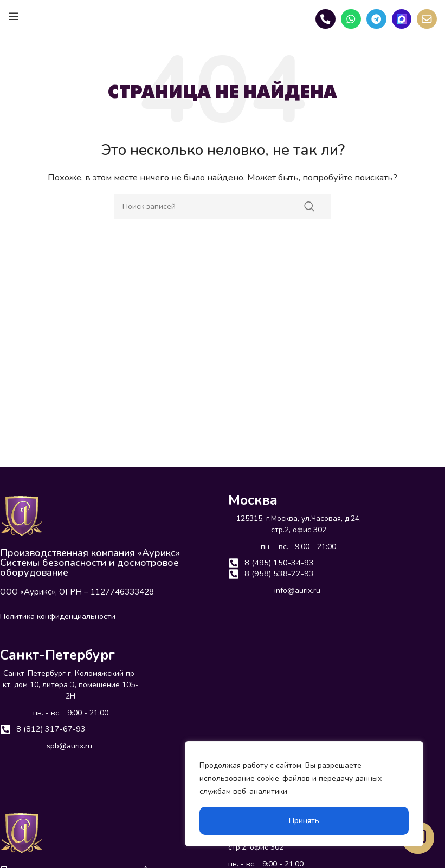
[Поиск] (223, 206)
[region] (304, 794)
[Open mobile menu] (14, 16)
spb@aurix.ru (70, 747)
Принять (304, 821)
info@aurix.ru (297, 592)
